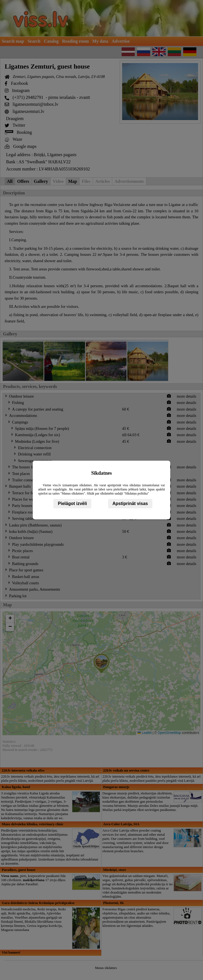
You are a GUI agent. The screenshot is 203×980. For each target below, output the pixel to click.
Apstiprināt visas (130, 503)
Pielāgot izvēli (72, 503)
